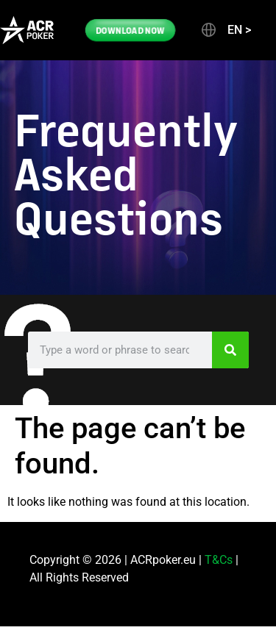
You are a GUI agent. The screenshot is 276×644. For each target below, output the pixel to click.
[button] (225, 30)
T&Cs (219, 560)
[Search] (230, 350)
